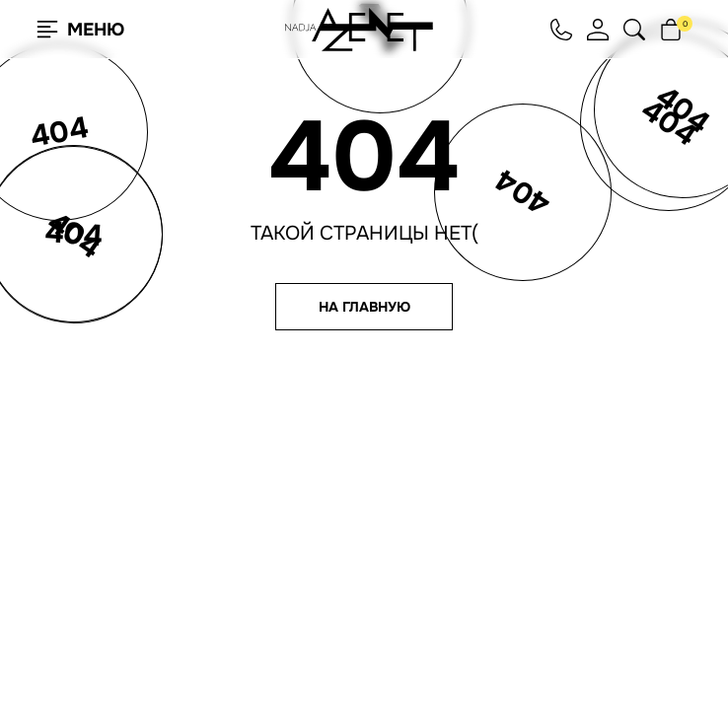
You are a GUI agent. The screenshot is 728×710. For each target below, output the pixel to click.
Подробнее (246, 645)
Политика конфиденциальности (528, 547)
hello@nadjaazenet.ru (528, 500)
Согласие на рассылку (528, 564)
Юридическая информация (537, 590)
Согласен (112, 644)
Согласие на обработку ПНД (539, 577)
